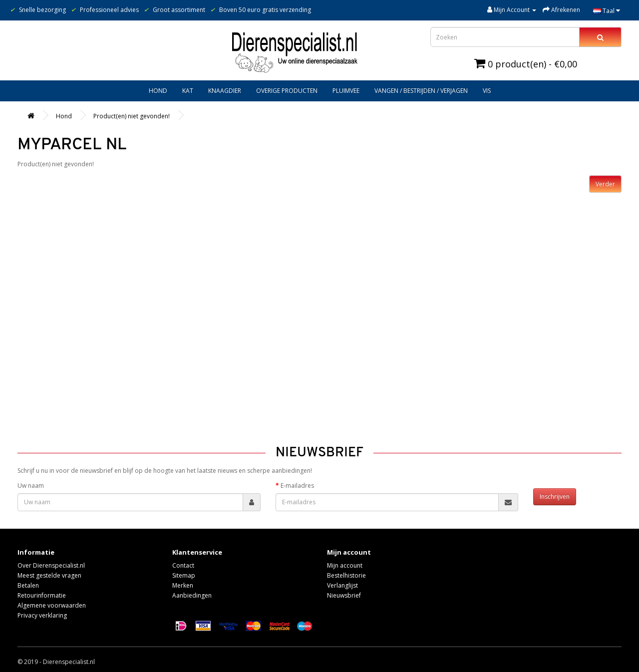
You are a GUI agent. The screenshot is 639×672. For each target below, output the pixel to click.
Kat (188, 91)
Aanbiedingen (192, 595)
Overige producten (287, 91)
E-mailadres (297, 486)
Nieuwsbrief (344, 595)
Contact (183, 565)
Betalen (28, 585)
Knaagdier (225, 91)
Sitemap (184, 575)
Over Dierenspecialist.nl (51, 565)
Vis (487, 91)
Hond (158, 91)
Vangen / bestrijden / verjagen (421, 91)
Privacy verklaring (42, 615)
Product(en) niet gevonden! (132, 116)
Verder (605, 184)
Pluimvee (346, 91)
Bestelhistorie (346, 575)
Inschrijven (555, 497)
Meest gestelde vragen (49, 575)
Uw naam (31, 486)
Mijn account (345, 565)
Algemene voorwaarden (52, 605)
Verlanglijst (342, 585)
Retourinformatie (42, 595)
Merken (183, 585)
